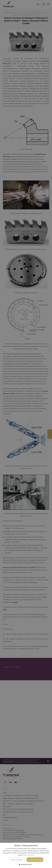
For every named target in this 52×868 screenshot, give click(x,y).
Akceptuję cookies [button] (35, 860)
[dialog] (26, 855)
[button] (26, 865)
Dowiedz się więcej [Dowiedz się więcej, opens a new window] (28, 855)
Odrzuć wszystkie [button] (17, 860)
